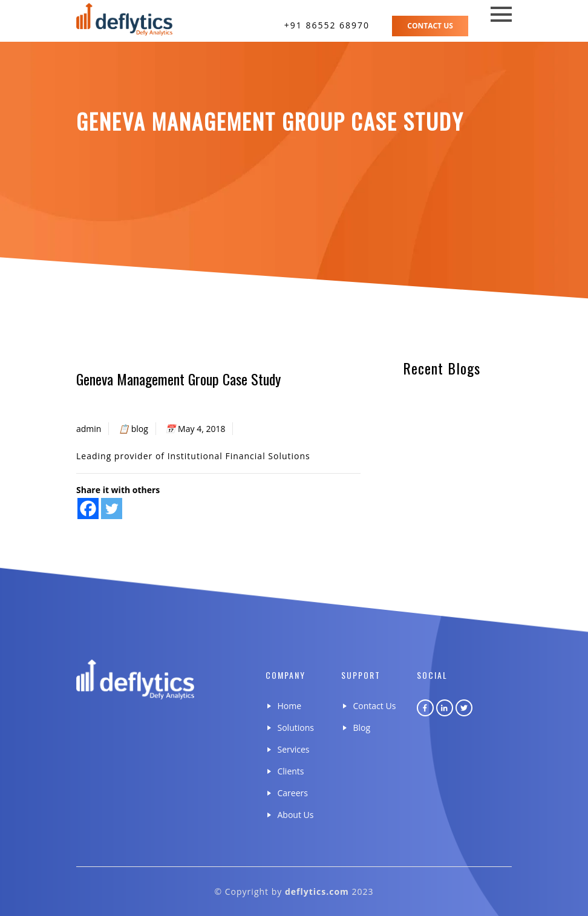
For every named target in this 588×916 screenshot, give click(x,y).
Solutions (296, 728)
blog (140, 429)
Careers (293, 793)
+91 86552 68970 (327, 25)
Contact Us (430, 26)
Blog (362, 728)
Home (290, 706)
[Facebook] (88, 509)
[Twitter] (112, 509)
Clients (291, 771)
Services (294, 749)
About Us (296, 815)
